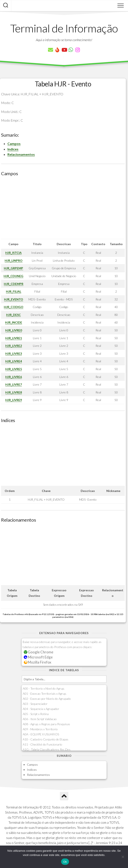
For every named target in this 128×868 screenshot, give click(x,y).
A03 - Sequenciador (35, 704)
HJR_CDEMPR (14, 284)
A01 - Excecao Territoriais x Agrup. (45, 694)
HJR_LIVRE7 (14, 384)
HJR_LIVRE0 (14, 330)
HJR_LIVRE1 (14, 338)
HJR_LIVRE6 (14, 377)
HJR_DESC (13, 315)
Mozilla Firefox (38, 662)
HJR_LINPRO (14, 260)
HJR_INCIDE (14, 322)
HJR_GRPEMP (13, 268)
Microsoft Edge (38, 657)
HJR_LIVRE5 (14, 369)
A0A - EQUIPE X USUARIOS (41, 734)
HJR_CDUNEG (13, 276)
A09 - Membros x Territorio (40, 729)
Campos (14, 144)
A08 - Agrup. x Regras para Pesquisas (46, 724)
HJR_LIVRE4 (14, 361)
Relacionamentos (21, 154)
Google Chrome (39, 652)
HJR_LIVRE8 (14, 392)
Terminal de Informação (64, 28)
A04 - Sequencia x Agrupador (41, 709)
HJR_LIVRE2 (14, 346)
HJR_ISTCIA (13, 253)
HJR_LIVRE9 (14, 400)
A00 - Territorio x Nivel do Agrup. (44, 688)
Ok (65, 862)
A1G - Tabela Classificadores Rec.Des (47, 749)
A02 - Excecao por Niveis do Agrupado (47, 699)
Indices (13, 149)
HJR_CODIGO (14, 307)
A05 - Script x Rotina (36, 714)
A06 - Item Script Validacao (40, 719)
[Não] (123, 857)
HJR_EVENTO (14, 299)
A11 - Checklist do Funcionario (42, 744)
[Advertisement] (63, 209)
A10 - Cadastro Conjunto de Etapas (46, 739)
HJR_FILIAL (14, 291)
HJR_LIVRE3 (14, 353)
